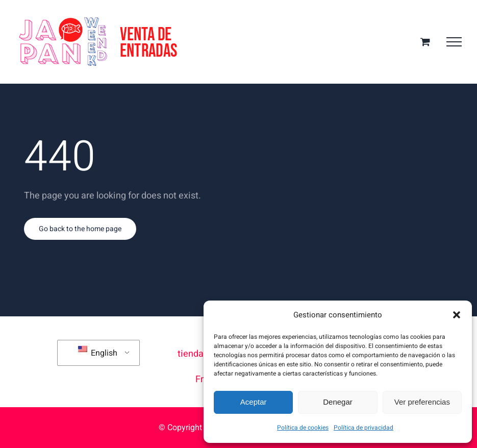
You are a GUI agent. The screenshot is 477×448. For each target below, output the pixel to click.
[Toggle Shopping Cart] (425, 42)
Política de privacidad (363, 428)
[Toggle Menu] (454, 42)
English (98, 353)
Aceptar (254, 402)
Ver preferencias (422, 402)
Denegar (338, 402)
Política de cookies (303, 428)
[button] (457, 315)
